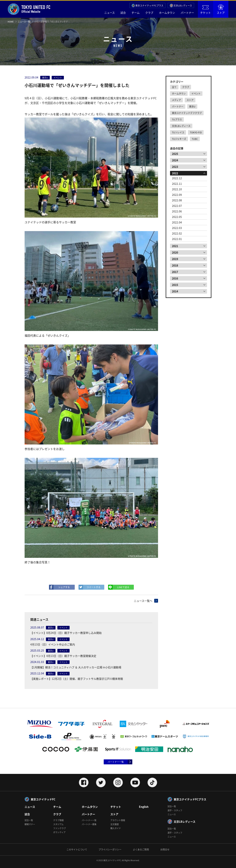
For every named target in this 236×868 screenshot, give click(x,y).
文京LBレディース (183, 6)
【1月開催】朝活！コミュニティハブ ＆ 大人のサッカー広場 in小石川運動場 (76, 667)
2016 (175, 278)
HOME (11, 22)
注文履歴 (115, 824)
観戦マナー (30, 824)
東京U (192, 106)
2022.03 (177, 228)
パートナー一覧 (116, 762)
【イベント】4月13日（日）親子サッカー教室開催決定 (63, 656)
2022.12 (177, 178)
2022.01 (177, 239)
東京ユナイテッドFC (43, 799)
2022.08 (177, 200)
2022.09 (177, 195)
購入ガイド (116, 828)
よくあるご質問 (141, 850)
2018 (175, 265)
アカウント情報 (118, 820)
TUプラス (177, 119)
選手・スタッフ (175, 810)
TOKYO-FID (196, 132)
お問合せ (165, 850)
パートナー (187, 13)
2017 (175, 272)
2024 (175, 160)
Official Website (29, 9)
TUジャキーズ (179, 139)
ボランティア (59, 832)
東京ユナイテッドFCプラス (149, 6)
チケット (205, 10)
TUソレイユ (178, 132)
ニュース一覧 (24, 22)
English (144, 807)
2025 (175, 154)
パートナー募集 (89, 824)
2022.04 (177, 222)
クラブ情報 (58, 820)
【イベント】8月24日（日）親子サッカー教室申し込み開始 (66, 633)
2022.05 (177, 217)
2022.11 (177, 184)
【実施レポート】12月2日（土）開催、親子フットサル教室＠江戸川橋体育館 (77, 679)
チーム (136, 13)
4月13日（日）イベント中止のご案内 (53, 644)
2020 (175, 252)
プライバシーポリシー (110, 850)
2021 (175, 246)
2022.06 (177, 211)
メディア (176, 100)
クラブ (149, 13)
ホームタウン (167, 13)
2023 (175, 167)
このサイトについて (77, 850)
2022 (175, 173)
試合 (123, 13)
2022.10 (177, 189)
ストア (221, 10)
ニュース (110, 13)
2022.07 (177, 206)
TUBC (195, 139)
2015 (175, 285)
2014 (175, 291)
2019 (175, 259)
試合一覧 (29, 820)
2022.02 (177, 233)
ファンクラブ (59, 828)
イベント (196, 94)
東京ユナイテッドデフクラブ (187, 113)
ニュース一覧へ (143, 601)
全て (174, 87)
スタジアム (58, 824)
